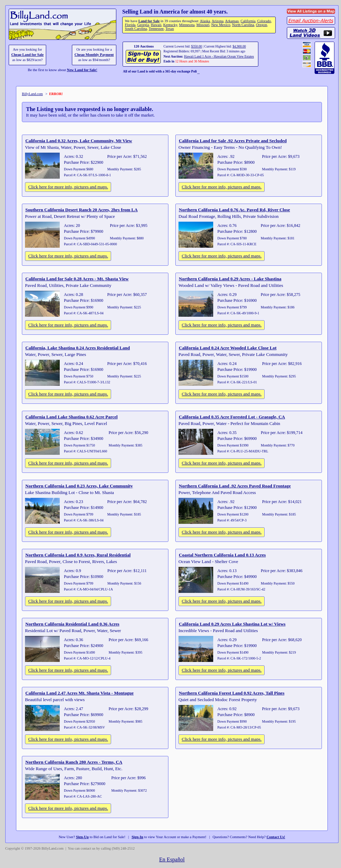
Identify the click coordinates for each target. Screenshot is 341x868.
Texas (169, 29)
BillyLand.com (32, 94)
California (248, 21)
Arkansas (232, 21)
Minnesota (187, 25)
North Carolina (243, 25)
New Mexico (221, 25)
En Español (172, 860)
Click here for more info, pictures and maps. (68, 187)
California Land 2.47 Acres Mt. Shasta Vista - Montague (80, 693)
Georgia (143, 25)
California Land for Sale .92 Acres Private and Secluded (233, 141)
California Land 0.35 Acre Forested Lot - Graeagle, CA (232, 417)
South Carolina (136, 29)
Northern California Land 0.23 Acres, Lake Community (79, 486)
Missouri (203, 25)
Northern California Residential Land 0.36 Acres (72, 624)
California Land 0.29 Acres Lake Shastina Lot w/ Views (232, 624)
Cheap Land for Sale (27, 55)
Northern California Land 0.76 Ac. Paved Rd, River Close (234, 210)
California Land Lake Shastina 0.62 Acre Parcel (72, 417)
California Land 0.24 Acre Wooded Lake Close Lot (228, 348)
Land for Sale (149, 21)
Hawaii (156, 25)
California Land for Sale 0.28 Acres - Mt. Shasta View (77, 279)
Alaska (205, 21)
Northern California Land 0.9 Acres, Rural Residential (78, 555)
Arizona (217, 21)
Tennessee (156, 29)
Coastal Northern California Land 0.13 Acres (222, 555)
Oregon (261, 25)
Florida (130, 25)
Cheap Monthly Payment (94, 55)
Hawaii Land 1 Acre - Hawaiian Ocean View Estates (219, 56)
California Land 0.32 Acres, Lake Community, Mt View (79, 141)
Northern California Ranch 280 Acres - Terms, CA (74, 762)
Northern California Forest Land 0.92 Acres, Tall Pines (232, 693)
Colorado (264, 21)
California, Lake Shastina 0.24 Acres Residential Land (78, 348)
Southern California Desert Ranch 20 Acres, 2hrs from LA (81, 210)
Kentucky (170, 25)
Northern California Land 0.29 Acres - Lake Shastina (230, 279)
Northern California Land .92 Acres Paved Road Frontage (235, 486)
